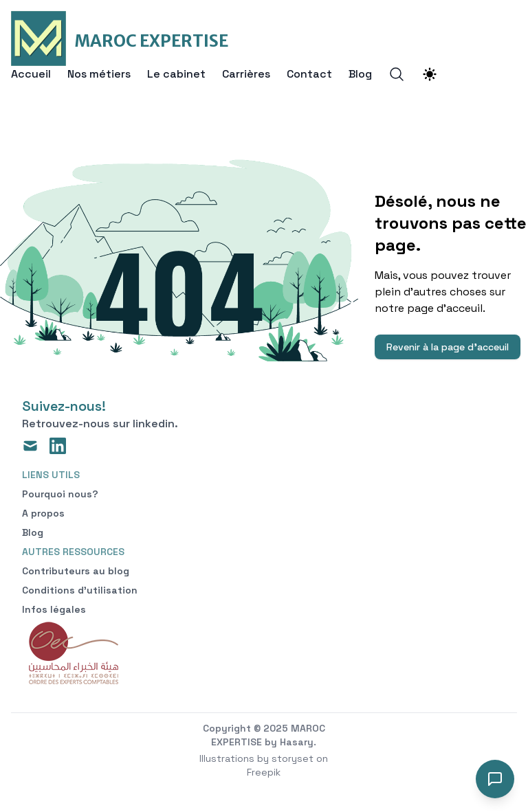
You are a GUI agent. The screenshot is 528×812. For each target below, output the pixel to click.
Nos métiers (99, 74)
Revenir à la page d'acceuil (448, 347)
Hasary (297, 742)
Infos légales (54, 609)
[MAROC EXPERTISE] (120, 38)
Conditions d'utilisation (80, 590)
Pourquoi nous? (60, 494)
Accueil (31, 74)
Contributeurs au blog (76, 571)
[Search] (397, 74)
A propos (43, 513)
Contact (309, 74)
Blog (360, 74)
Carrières (246, 74)
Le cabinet (176, 74)
